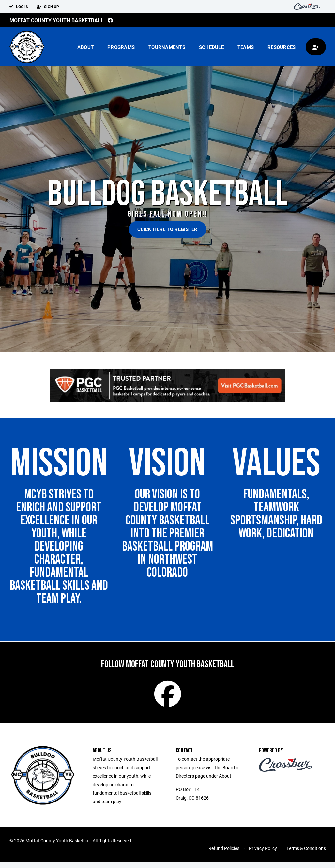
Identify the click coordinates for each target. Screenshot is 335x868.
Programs (121, 47)
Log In (19, 7)
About (85, 47)
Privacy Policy (263, 854)
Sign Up (48, 7)
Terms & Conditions (306, 854)
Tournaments (167, 47)
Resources (282, 47)
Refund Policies (224, 854)
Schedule (211, 47)
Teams (246, 47)
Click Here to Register (167, 229)
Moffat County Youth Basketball (57, 20)
